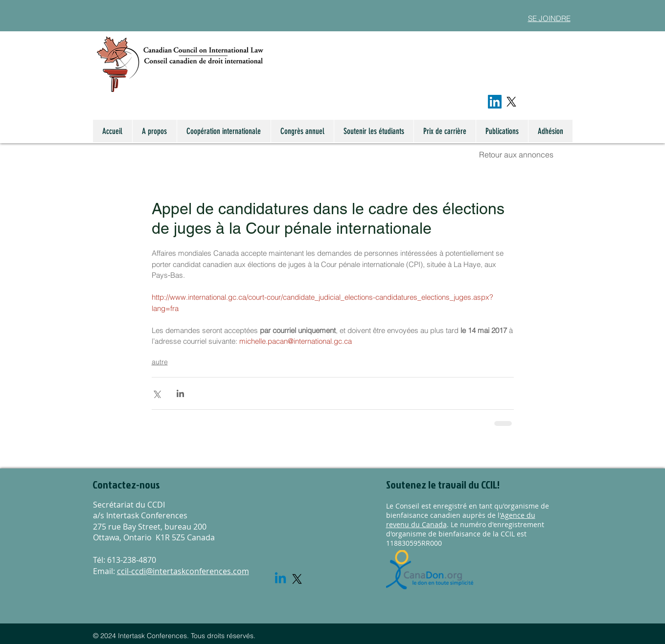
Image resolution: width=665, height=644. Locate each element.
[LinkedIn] (495, 102)
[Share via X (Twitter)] (156, 393)
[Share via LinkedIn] (180, 393)
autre (160, 362)
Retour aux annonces (516, 155)
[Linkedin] (280, 579)
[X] (511, 102)
